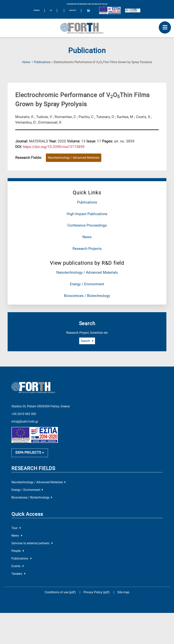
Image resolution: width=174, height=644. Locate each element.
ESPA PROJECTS (30, 467)
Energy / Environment (87, 284)
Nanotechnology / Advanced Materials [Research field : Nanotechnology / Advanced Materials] (74, 158)
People (18, 565)
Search (87, 341)
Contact (73, 10)
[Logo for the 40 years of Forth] (133, 10)
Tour (16, 542)
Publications (42, 62)
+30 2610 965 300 (24, 408)
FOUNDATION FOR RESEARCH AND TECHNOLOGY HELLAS (87, 4)
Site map (123, 607)
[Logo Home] (87, 28)
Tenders (18, 588)
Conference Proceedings (87, 225)
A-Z (51, 10)
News (87, 237)
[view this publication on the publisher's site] (54, 147)
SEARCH (37, 10)
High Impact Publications (87, 214)
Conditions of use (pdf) (60, 607)
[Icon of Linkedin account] (89, 10)
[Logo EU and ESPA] (110, 10)
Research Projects (87, 249)
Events (18, 581)
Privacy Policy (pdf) (97, 607)
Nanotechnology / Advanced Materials (87, 272)
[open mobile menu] (165, 27)
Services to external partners (32, 558)
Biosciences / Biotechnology (87, 296)
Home (26, 62)
